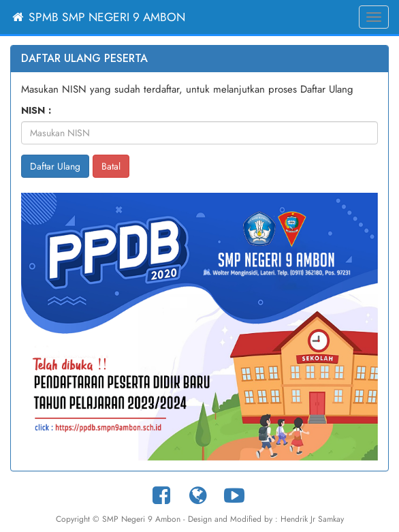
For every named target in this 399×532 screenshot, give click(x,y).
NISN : (36, 111)
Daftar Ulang (55, 166)
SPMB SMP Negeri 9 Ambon (98, 17)
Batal (111, 166)
